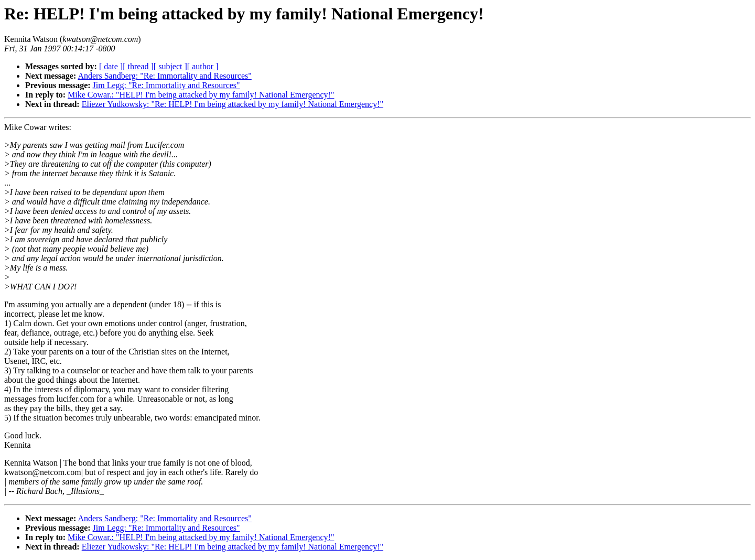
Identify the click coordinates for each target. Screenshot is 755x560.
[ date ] (111, 66)
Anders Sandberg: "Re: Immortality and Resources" (164, 76)
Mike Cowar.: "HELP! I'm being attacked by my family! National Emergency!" (201, 95)
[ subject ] (170, 66)
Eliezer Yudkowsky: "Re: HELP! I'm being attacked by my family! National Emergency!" (233, 104)
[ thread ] (138, 66)
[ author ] (203, 66)
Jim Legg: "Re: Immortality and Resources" (166, 85)
